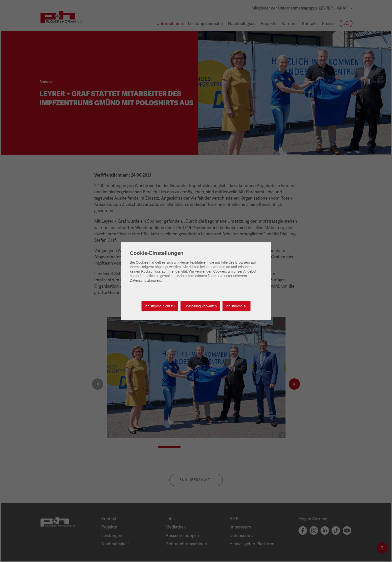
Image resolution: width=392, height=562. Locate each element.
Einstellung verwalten (200, 306)
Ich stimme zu (236, 306)
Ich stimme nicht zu (160, 306)
